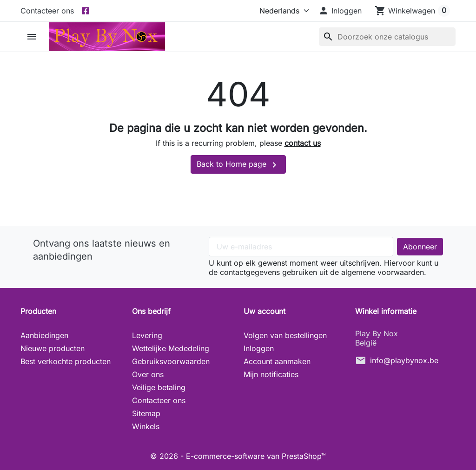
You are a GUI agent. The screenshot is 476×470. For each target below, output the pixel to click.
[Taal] (282, 11)
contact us (303, 143)
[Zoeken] (387, 37)
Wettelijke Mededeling (171, 348)
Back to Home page (238, 165)
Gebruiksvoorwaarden (171, 361)
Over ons (148, 374)
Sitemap (146, 413)
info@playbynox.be (404, 360)
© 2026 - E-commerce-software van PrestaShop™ (238, 456)
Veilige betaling (159, 387)
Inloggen (259, 348)
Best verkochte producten (66, 361)
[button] (340, 11)
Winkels (146, 426)
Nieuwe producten (53, 348)
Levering (147, 335)
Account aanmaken (277, 361)
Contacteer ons (47, 11)
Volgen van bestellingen (285, 335)
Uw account (264, 311)
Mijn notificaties (271, 374)
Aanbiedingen (44, 335)
